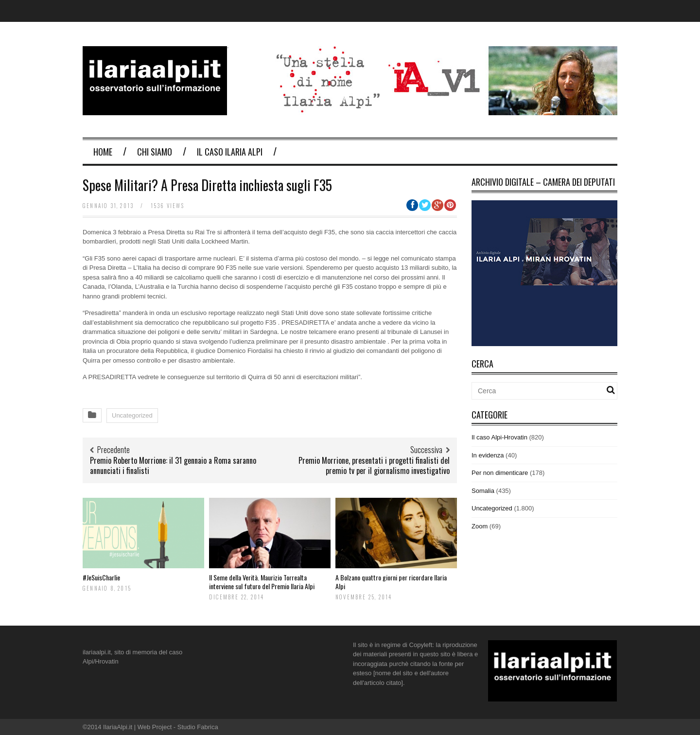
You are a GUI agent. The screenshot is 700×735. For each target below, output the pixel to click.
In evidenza (488, 455)
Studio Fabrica (198, 727)
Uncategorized (132, 415)
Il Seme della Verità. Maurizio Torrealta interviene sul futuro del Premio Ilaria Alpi (262, 582)
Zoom (480, 526)
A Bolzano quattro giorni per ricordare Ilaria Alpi (391, 582)
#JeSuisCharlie (101, 577)
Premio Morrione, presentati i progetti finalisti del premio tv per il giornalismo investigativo (374, 465)
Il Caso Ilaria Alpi (230, 152)
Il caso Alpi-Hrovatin (499, 437)
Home (103, 152)
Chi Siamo (155, 152)
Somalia (483, 491)
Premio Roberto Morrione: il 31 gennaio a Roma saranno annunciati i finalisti (173, 465)
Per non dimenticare (500, 473)
